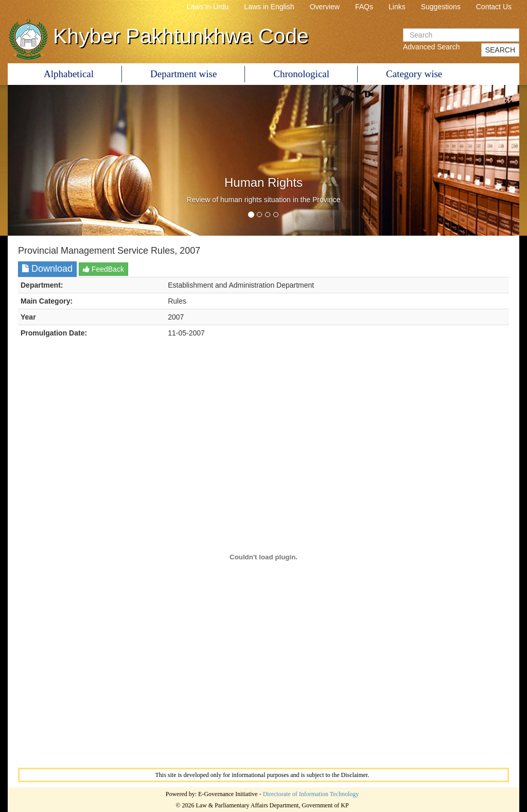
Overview (325, 7)
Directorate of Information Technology (311, 794)
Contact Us (494, 7)
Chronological (301, 74)
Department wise (183, 74)
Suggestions (441, 7)
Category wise (414, 74)
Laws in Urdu (208, 7)
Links (397, 7)
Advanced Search (432, 47)
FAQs (364, 7)
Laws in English (269, 7)
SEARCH (500, 50)
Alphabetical (69, 74)
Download (47, 269)
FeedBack (103, 269)
